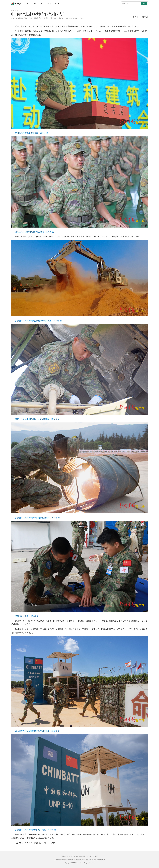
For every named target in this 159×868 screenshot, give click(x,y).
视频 (49, 4)
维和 (13, 10)
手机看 (135, 17)
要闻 (28, 4)
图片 (42, 4)
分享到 (145, 17)
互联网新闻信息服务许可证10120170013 (84, 856)
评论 (35, 4)
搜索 (144, 4)
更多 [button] (57, 4)
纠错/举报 (65, 856)
